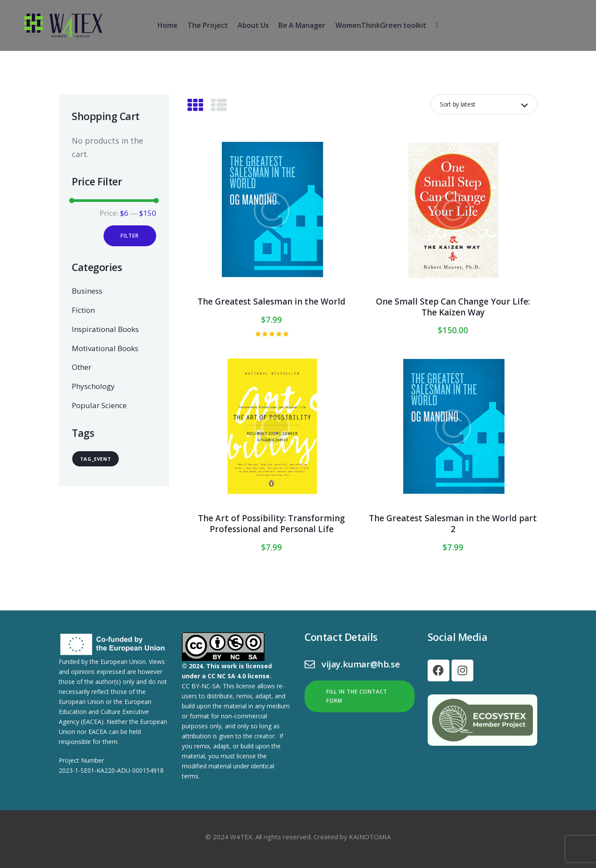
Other (82, 367)
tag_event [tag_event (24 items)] (95, 459)
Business (87, 291)
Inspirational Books (105, 329)
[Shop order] (484, 104)
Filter (130, 236)
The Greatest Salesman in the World (271, 302)
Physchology (93, 386)
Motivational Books (105, 348)
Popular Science (99, 405)
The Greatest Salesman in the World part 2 (453, 524)
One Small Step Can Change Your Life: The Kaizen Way (453, 307)
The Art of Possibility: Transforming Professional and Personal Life (271, 524)
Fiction (83, 310)
